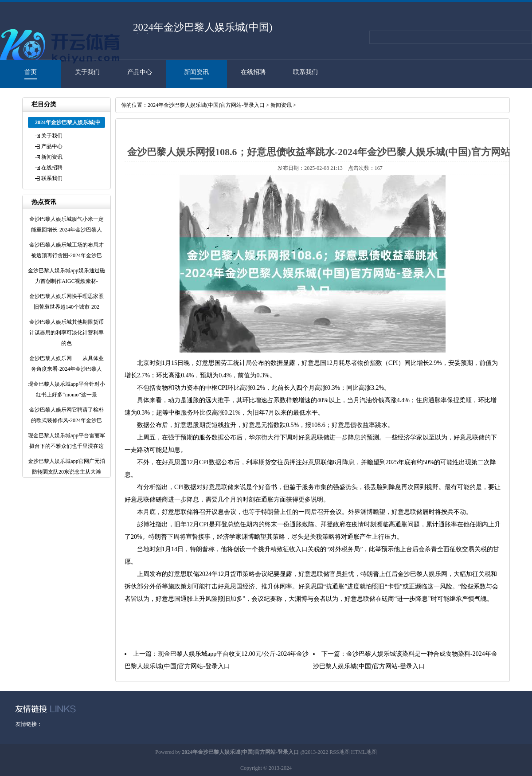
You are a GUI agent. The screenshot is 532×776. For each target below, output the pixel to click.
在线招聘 (253, 72)
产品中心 (140, 72)
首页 (31, 72)
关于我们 (87, 72)
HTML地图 (364, 752)
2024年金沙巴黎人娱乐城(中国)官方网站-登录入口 (206, 105)
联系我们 (305, 72)
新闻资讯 (196, 72)
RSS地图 (339, 752)
